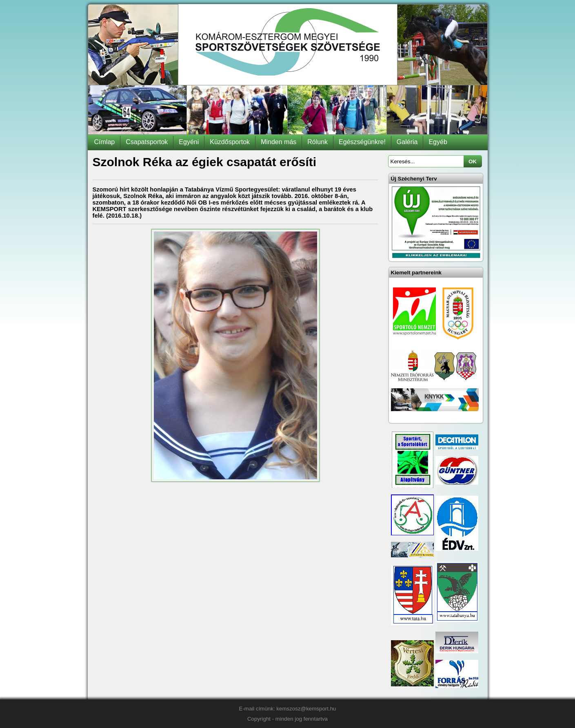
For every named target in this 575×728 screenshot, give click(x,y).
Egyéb (438, 142)
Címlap (105, 142)
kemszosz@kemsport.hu (306, 709)
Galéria (407, 142)
